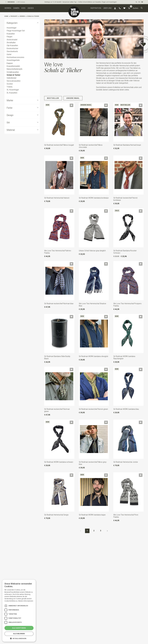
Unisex (31, 8)
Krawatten (11, 34)
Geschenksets (12, 51)
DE (142, 2)
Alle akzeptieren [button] (19, 628)
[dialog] (19, 611)
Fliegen (9, 37)
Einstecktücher (12, 48)
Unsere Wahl (73, 98)
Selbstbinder (12, 78)
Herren (8, 8)
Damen (16, 8)
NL (136, 2)
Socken (10, 84)
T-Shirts (10, 87)
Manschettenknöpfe (15, 69)
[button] (142, 8)
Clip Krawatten (12, 46)
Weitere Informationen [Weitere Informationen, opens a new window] (26, 601)
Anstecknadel (12, 40)
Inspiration (96, 8)
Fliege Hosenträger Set (16, 31)
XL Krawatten (12, 93)
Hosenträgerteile (13, 60)
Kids (23, 8)
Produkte (14, 16)
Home (6, 16)
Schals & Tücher (33, 16)
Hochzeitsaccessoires (15, 57)
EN (139, 2)
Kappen (10, 63)
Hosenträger (12, 28)
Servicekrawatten (14, 81)
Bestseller (53, 98)
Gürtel (9, 54)
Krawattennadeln (13, 66)
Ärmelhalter (11, 43)
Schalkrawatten (13, 72)
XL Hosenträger (13, 90)
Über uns (107, 8)
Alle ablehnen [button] (19, 634)
